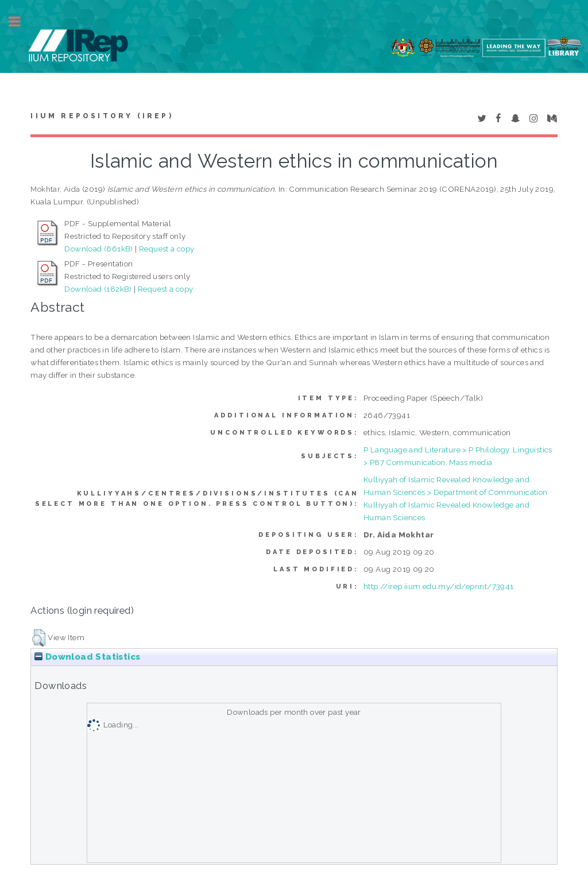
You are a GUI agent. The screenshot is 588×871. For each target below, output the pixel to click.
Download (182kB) (98, 289)
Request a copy (167, 249)
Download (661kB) (98, 249)
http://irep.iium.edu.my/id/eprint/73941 (439, 586)
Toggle (21, 22)
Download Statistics (87, 657)
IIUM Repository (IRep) (102, 116)
